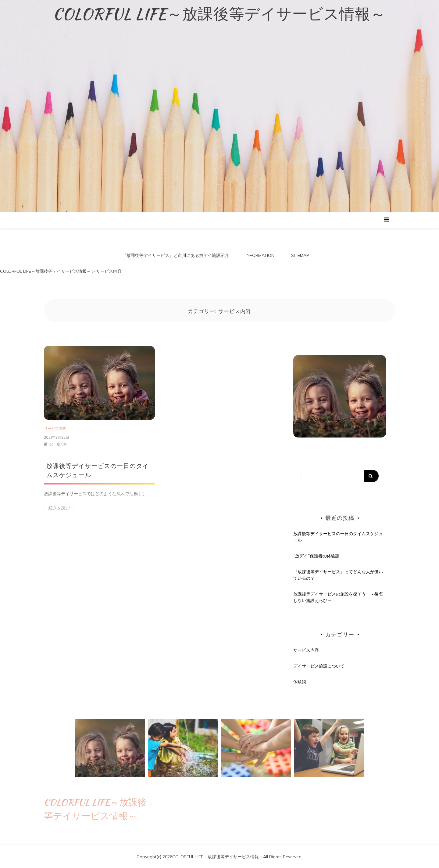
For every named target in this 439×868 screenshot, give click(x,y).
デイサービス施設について (319, 665)
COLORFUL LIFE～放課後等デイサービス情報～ (220, 14)
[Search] (340, 475)
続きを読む (59, 507)
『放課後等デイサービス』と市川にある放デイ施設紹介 (176, 255)
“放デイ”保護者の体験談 (316, 555)
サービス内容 (55, 427)
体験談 (300, 681)
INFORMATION (260, 255)
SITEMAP (300, 255)
